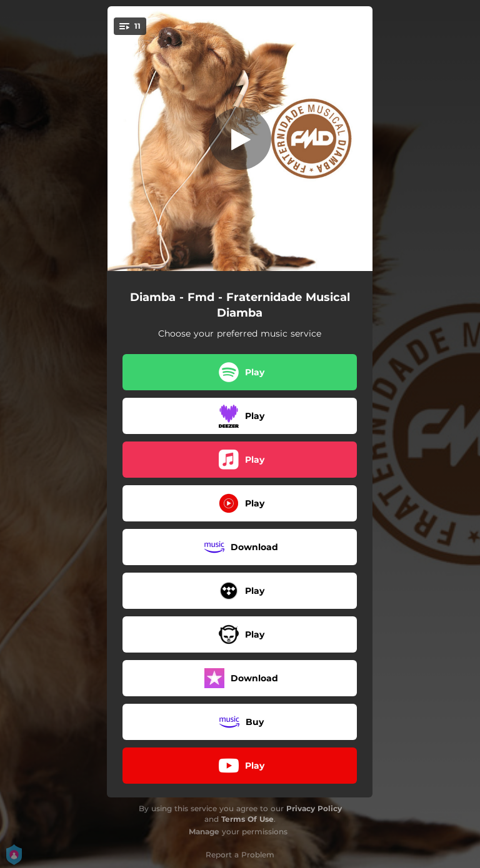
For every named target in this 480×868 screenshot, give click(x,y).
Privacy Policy (314, 808)
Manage (204, 831)
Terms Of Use (247, 819)
